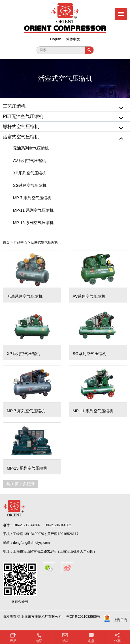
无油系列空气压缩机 (31, 148)
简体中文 (73, 39)
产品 (13, 641)
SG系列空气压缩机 (30, 185)
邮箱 (65, 641)
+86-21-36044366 (26, 525)
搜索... (44, 50)
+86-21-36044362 (58, 525)
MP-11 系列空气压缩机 (33, 210)
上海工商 (120, 620)
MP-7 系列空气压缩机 (32, 198)
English (56, 39)
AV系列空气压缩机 (29, 161)
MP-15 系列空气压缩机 (33, 223)
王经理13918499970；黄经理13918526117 (46, 534)
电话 (39, 641)
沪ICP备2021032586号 (83, 617)
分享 (117, 641)
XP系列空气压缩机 (30, 173)
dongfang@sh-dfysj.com (31, 543)
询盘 (91, 641)
